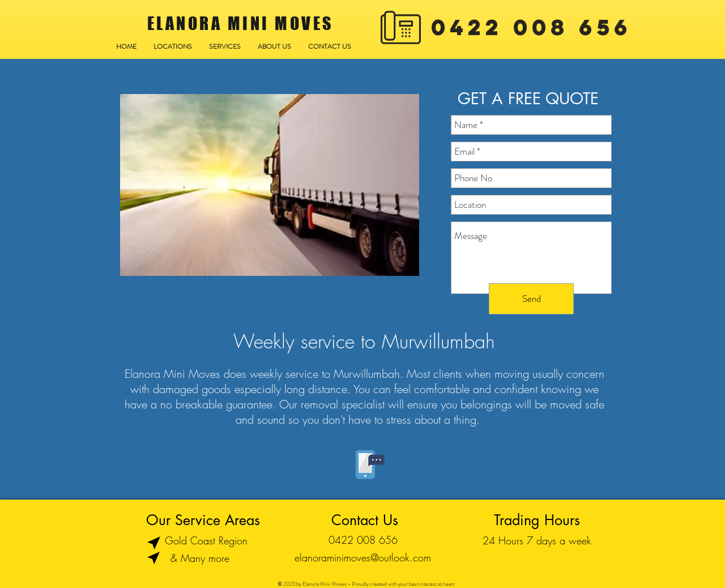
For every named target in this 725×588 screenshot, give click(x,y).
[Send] (531, 299)
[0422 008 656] (363, 540)
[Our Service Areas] (203, 520)
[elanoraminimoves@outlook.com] (363, 558)
